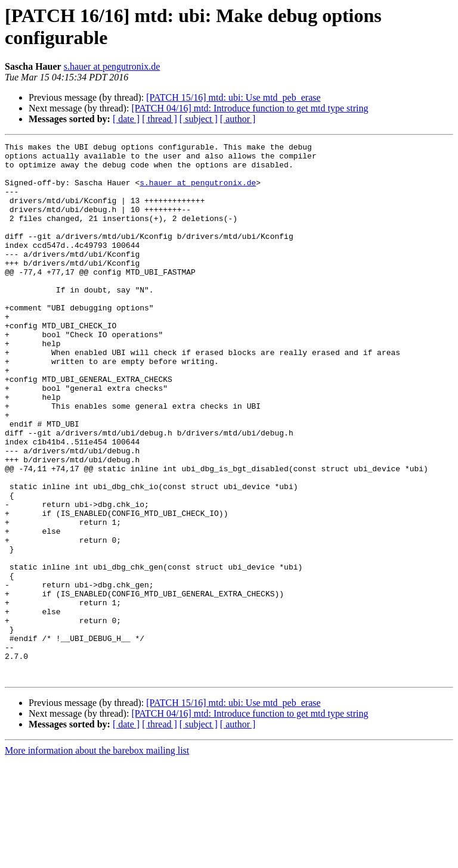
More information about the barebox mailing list (97, 858)
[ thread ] (160, 119)
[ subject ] (199, 119)
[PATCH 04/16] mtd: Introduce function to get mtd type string (250, 108)
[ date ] (126, 119)
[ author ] (238, 119)
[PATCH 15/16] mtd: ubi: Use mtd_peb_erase (233, 97)
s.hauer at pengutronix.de (112, 66)
